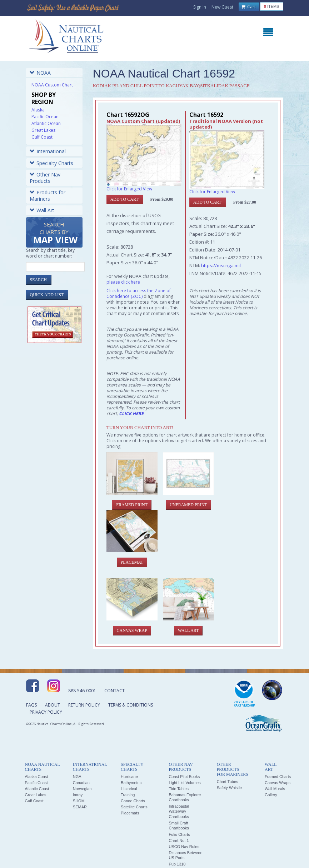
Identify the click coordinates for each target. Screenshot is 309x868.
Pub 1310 (177, 864)
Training (128, 795)
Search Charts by (55, 233)
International (48, 151)
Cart (249, 7)
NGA (77, 777)
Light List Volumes (185, 783)
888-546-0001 (82, 691)
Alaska (38, 110)
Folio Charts (179, 834)
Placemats (130, 813)
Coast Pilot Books (184, 777)
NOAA (40, 73)
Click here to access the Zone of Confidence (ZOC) (139, 293)
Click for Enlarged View (129, 189)
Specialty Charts (51, 163)
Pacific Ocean (45, 117)
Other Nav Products (45, 178)
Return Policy (84, 705)
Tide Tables (179, 789)
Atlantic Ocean (46, 123)
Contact (114, 691)
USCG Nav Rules (184, 847)
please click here (123, 282)
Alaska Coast (37, 777)
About (53, 705)
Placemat (132, 562)
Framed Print (132, 505)
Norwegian (82, 789)
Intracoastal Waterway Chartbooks (179, 811)
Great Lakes (43, 130)
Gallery (271, 795)
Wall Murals (275, 789)
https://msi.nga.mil (221, 265)
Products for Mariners (48, 196)
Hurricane (129, 777)
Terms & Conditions (131, 705)
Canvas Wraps (278, 783)
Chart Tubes (228, 782)
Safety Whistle (229, 788)
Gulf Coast (42, 137)
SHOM (79, 801)
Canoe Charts (133, 801)
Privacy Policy (46, 712)
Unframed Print (188, 505)
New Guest (222, 7)
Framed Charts (278, 777)
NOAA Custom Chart (52, 85)
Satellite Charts (134, 807)
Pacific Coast (36, 783)
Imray (78, 795)
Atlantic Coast (37, 789)
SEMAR (80, 807)
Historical (129, 789)
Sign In (200, 7)
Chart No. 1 (179, 840)
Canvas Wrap (132, 630)
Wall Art (42, 210)
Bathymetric (131, 783)
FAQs (31, 705)
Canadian (81, 783)
